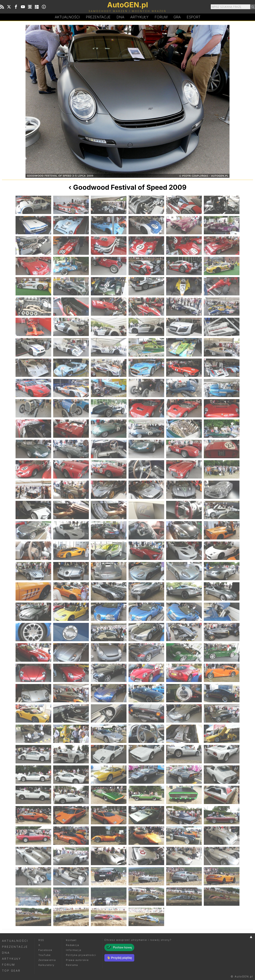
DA (120, 17)
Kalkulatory (47, 965)
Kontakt (71, 940)
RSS (41, 940)
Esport (194, 17)
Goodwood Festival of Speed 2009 (130, 187)
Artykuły (139, 17)
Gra (177, 17)
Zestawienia (47, 960)
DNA (6, 953)
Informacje (74, 950)
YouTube (45, 955)
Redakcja (73, 945)
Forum (161, 17)
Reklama (72, 965)
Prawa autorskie (77, 960)
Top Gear (11, 971)
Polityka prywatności (81, 955)
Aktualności (67, 17)
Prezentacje (98, 17)
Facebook (45, 950)
